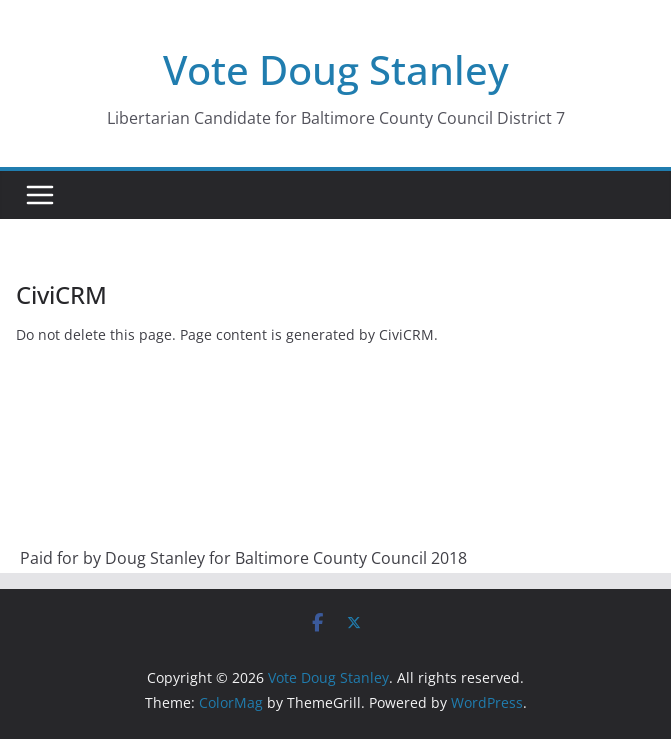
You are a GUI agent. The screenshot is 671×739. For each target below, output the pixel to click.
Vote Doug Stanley (336, 69)
